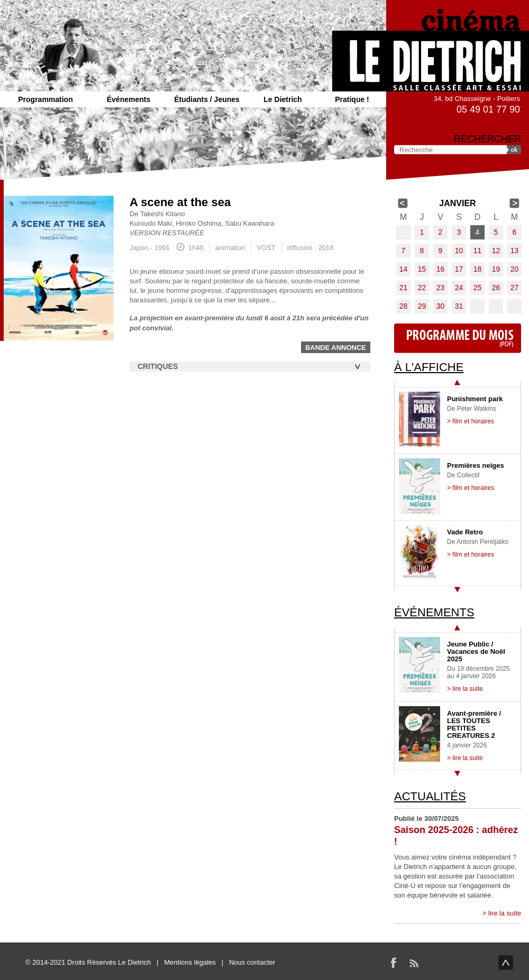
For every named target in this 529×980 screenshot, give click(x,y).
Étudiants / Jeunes (207, 99)
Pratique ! (352, 99)
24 (459, 288)
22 (422, 288)
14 (404, 269)
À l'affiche (429, 367)
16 (441, 269)
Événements (129, 99)
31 (459, 306)
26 (496, 288)
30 (441, 306)
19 (496, 269)
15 (422, 269)
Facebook (394, 963)
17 (459, 269)
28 (404, 306)
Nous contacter (252, 962)
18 (478, 269)
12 (496, 251)
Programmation (45, 99)
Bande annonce (336, 348)
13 (515, 251)
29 (422, 306)
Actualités (430, 796)
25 (478, 288)
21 (404, 288)
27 (515, 288)
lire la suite (505, 913)
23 (441, 288)
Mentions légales (190, 962)
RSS (414, 963)
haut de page (506, 963)
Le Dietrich (282, 99)
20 (515, 269)
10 (459, 251)
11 (478, 251)
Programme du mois (458, 338)
